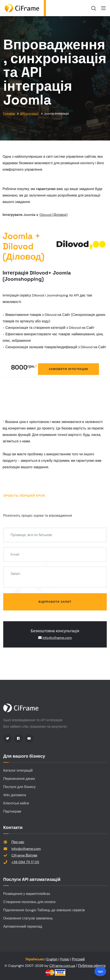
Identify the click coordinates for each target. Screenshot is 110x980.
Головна (9, 114)
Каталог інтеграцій (18, 770)
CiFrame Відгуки (24, 855)
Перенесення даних (19, 779)
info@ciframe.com (57, 638)
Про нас (18, 842)
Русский (78, 959)
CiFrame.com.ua (62, 966)
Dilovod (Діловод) (53, 215)
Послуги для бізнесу (19, 787)
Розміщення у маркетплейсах (27, 894)
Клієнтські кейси (16, 803)
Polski (65, 959)
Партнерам (12, 811)
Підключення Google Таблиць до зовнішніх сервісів (44, 910)
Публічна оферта (92, 966)
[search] (94, 8)
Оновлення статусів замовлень (28, 918)
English (52, 959)
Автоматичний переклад (23, 926)
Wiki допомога (15, 795)
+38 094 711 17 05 (25, 862)
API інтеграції (29, 114)
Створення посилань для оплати (29, 902)
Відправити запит (55, 602)
